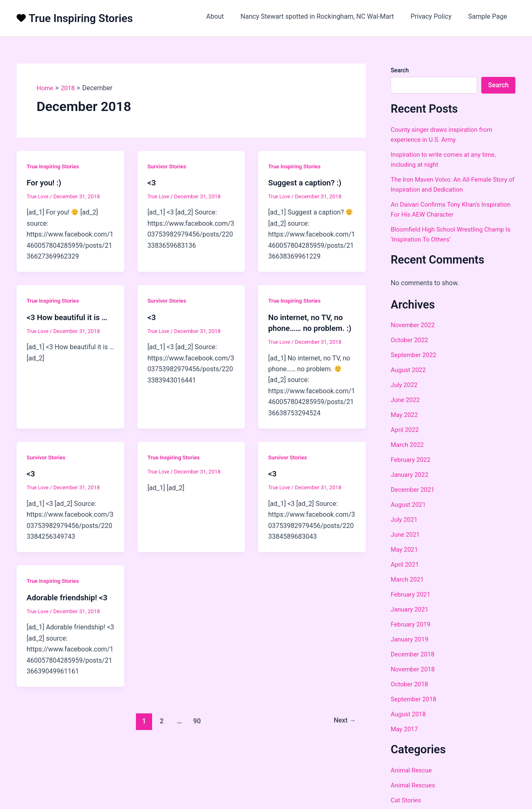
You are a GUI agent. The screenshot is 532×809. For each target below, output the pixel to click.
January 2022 (411, 475)
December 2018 (414, 654)
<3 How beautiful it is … (70, 317)
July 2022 (405, 385)
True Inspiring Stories (81, 18)
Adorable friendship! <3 (70, 608)
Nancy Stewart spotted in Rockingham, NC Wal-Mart (326, 16)
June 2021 (406, 534)
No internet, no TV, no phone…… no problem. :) (309, 328)
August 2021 (409, 504)
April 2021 (406, 564)
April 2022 (406, 430)
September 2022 (415, 355)
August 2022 (409, 370)
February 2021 (412, 594)
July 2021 (405, 519)
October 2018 (411, 684)
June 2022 (406, 400)
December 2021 (414, 490)
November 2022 (414, 325)
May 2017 (405, 729)
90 (196, 731)
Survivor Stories (168, 166)
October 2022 (411, 340)
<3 (152, 183)
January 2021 (411, 609)
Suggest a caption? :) (307, 183)
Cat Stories (407, 800)
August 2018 (409, 714)
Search (400, 70)
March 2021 (408, 579)
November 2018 (414, 669)
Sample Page (489, 16)
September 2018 (415, 699)
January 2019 (411, 639)
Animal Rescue (413, 770)
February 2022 (412, 460)
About (227, 16)
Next (344, 731)
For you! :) (45, 183)
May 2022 (405, 415)
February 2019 (412, 624)
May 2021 (405, 549)
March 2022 (408, 445)
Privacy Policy (436, 16)
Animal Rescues (414, 785)
